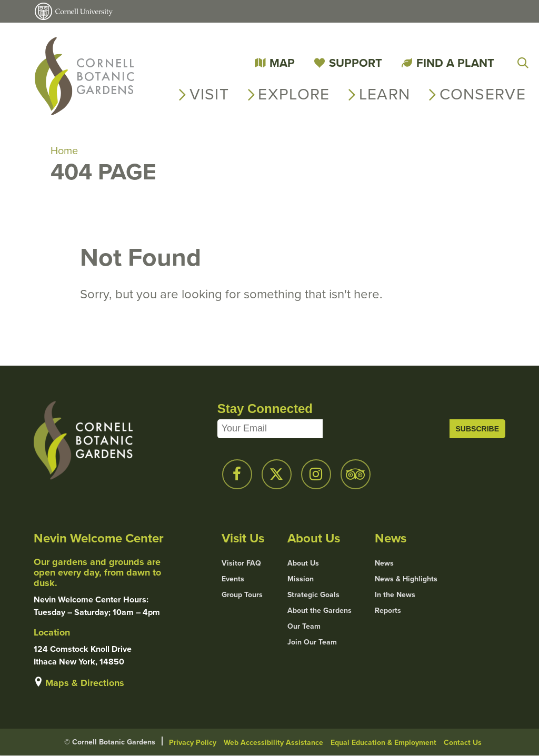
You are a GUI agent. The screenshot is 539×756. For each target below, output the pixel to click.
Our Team (304, 626)
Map (282, 63)
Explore (294, 94)
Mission (301, 579)
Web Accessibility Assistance (273, 742)
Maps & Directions (85, 683)
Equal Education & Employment (383, 742)
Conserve (483, 94)
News (384, 563)
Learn (385, 94)
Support (356, 63)
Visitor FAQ (241, 563)
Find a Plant (455, 63)
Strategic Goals (313, 594)
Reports (388, 610)
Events (233, 579)
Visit (209, 94)
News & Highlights (406, 579)
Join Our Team (312, 642)
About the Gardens (320, 610)
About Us (303, 563)
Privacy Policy (193, 742)
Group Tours (242, 594)
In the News (395, 594)
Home (64, 150)
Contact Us (463, 742)
